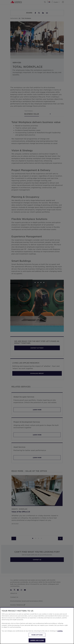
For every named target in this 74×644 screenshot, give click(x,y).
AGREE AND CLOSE (37, 640)
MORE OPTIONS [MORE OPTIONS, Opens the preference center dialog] (37, 635)
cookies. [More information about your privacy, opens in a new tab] (60, 631)
